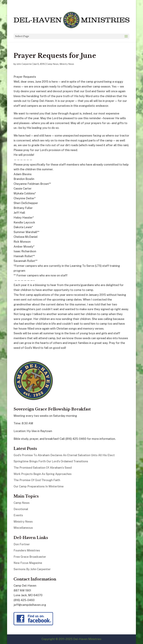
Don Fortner (22, 544)
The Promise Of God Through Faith (37, 480)
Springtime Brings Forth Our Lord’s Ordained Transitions (51, 461)
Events (18, 515)
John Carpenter (24, 64)
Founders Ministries (27, 550)
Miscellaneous (23, 528)
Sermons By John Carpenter (32, 569)
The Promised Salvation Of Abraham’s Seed (43, 468)
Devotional (21, 509)
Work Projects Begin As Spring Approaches (43, 474)
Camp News (52, 64)
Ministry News (67, 64)
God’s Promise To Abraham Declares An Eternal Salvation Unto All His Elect (64, 455)
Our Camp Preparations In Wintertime (39, 486)
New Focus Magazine (28, 563)
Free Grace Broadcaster (30, 557)
